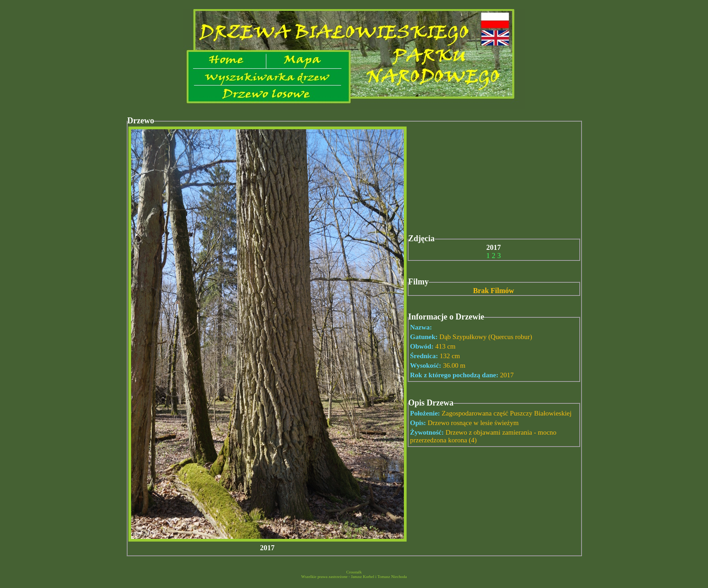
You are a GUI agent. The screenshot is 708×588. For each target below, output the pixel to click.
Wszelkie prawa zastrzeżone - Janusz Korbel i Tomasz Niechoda (354, 577)
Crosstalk (354, 572)
